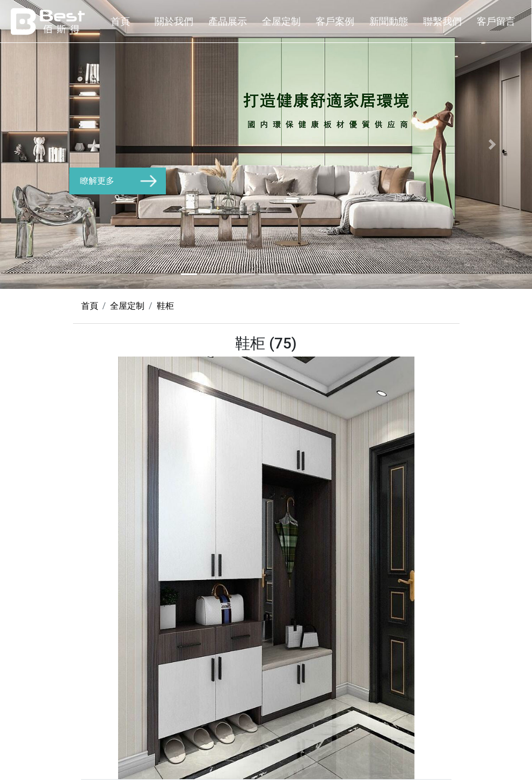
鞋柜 (165, 306)
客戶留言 (496, 21)
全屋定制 (281, 21)
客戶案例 (335, 21)
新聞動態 (389, 21)
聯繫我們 (442, 21)
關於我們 (174, 21)
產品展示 (228, 21)
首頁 (120, 21)
